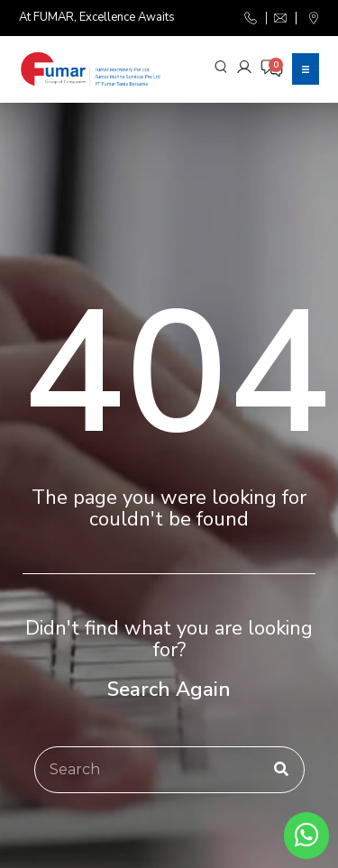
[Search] (281, 770)
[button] (306, 69)
